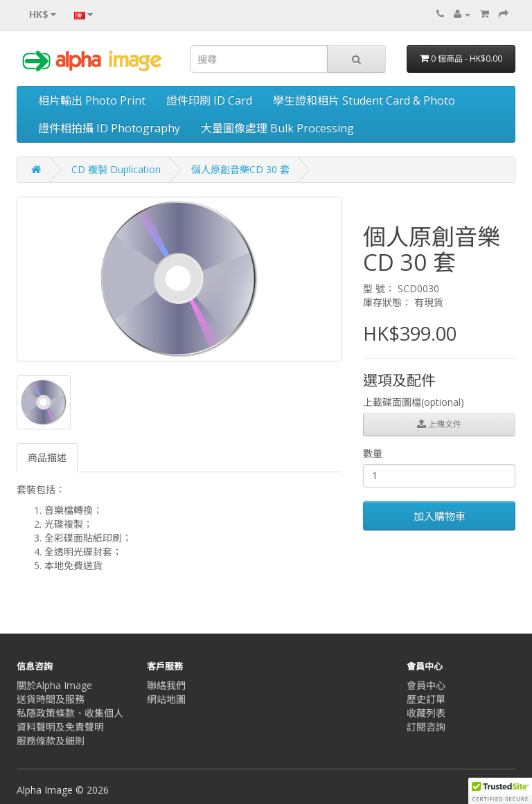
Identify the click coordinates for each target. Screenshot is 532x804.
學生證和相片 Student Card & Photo (364, 100)
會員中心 (426, 685)
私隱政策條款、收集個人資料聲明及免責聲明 (70, 720)
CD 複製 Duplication (116, 169)
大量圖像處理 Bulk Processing (277, 128)
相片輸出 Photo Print (92, 100)
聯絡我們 (166, 685)
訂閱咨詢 (426, 727)
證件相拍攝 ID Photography (109, 128)
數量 (373, 453)
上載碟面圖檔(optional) (414, 402)
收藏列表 (426, 713)
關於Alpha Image (54, 685)
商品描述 (47, 457)
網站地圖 (166, 699)
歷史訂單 (426, 699)
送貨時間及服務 (51, 699)
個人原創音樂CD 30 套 (240, 169)
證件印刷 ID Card (209, 100)
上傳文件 (439, 424)
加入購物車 (440, 516)
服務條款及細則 (51, 741)
